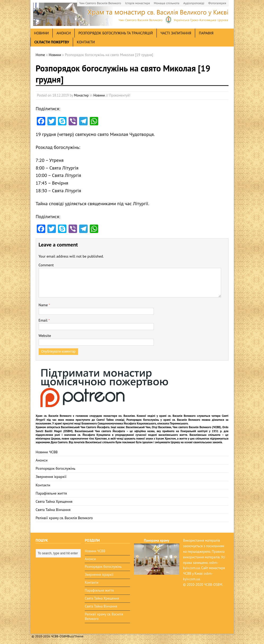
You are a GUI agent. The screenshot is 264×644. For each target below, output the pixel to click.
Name (44, 305)
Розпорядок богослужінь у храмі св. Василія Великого (164, 420)
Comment (46, 265)
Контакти (86, 42)
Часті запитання (176, 33)
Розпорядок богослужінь (56, 468)
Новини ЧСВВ (47, 452)
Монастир (81, 95)
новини (42, 33)
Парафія (206, 33)
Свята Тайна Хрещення (54, 501)
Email (44, 320)
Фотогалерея (217, 3)
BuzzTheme (76, 636)
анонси (64, 33)
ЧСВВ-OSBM (213, 585)
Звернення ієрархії (51, 477)
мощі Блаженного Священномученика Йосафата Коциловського (115, 423)
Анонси (42, 460)
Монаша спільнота (167, 3)
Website (45, 336)
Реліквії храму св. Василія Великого (64, 518)
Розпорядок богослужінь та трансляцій (116, 33)
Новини (99, 95)
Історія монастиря (137, 3)
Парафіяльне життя (51, 493)
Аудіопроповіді (194, 3)
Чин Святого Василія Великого (100, 3)
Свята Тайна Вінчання (53, 510)
